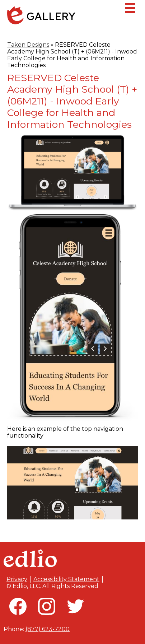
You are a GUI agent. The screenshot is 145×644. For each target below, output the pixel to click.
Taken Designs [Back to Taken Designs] (28, 45)
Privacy (17, 579)
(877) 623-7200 (48, 629)
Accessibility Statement (66, 579)
